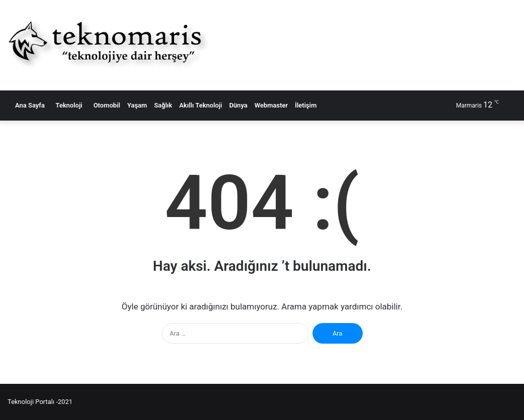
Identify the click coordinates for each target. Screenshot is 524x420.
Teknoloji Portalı (31, 402)
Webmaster (271, 105)
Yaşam (137, 105)
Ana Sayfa (28, 105)
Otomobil (105, 105)
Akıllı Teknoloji (201, 105)
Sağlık (163, 105)
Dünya (238, 105)
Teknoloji (67, 105)
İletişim (306, 105)
